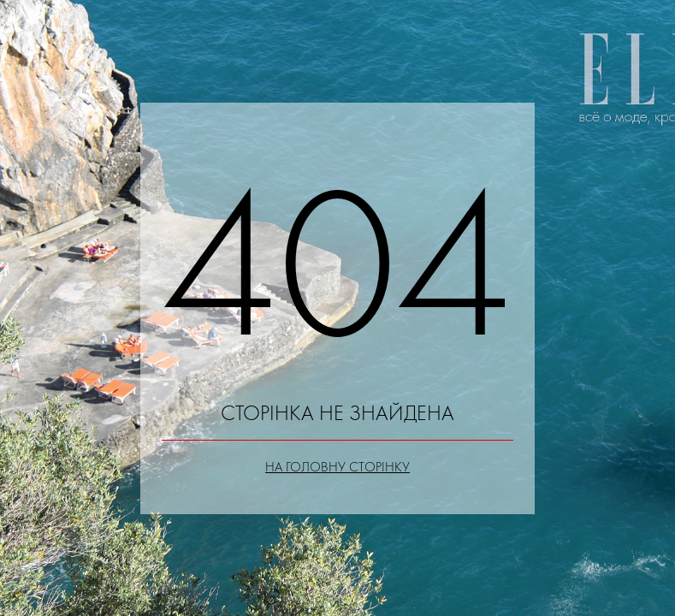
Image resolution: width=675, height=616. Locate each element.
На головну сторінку (337, 467)
